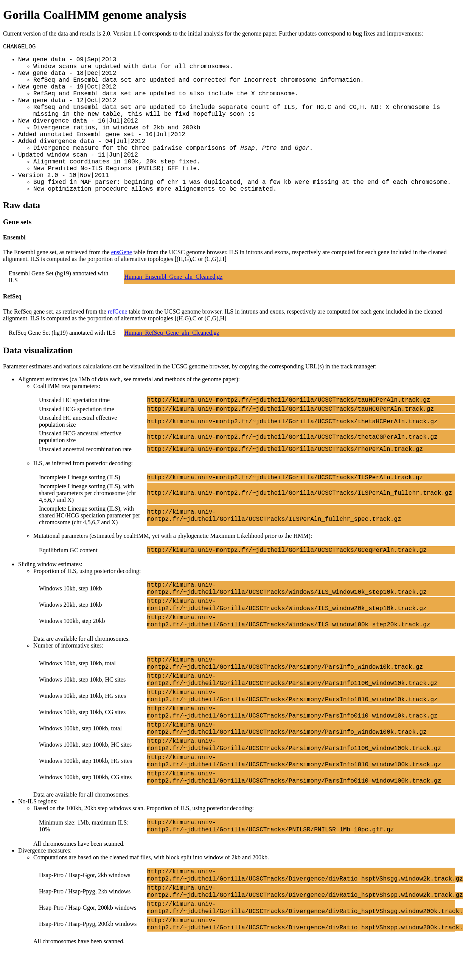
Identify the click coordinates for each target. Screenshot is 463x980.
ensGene (122, 252)
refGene (118, 311)
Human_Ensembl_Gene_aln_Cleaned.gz (174, 277)
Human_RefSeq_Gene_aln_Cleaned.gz (172, 333)
